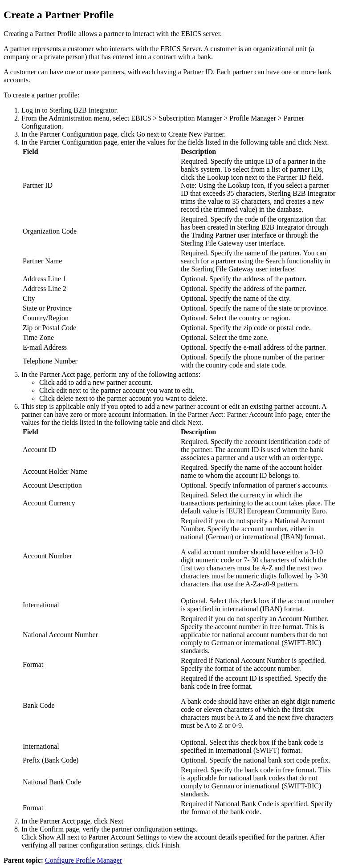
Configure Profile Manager (83, 860)
